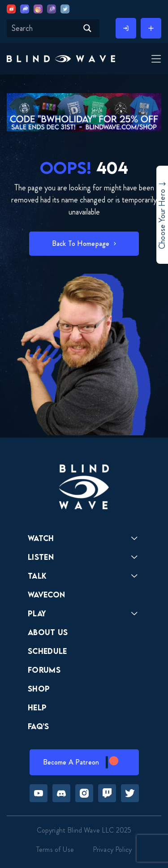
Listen (41, 557)
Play (37, 613)
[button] (61, 59)
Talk (37, 576)
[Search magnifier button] (87, 28)
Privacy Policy (112, 849)
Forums (44, 670)
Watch (41, 538)
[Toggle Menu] (155, 60)
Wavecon (46, 595)
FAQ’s (39, 726)
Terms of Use (55, 849)
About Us (48, 632)
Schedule (47, 651)
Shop (39, 689)
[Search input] (44, 28)
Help (37, 707)
